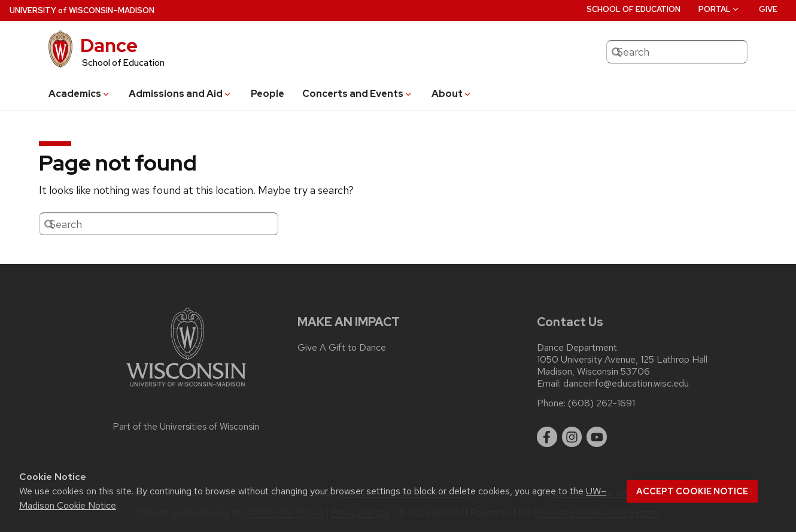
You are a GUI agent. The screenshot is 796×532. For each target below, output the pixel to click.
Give (768, 9)
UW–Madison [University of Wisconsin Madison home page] (82, 10)
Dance (109, 45)
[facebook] (547, 437)
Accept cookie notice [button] (692, 491)
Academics (80, 94)
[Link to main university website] (186, 389)
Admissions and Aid (180, 94)
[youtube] (597, 437)
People (268, 94)
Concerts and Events (358, 94)
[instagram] (572, 437)
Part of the (186, 427)
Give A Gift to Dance (342, 348)
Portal (719, 9)
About (452, 94)
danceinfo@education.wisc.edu (626, 384)
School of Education (634, 9)
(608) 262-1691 (601, 403)
